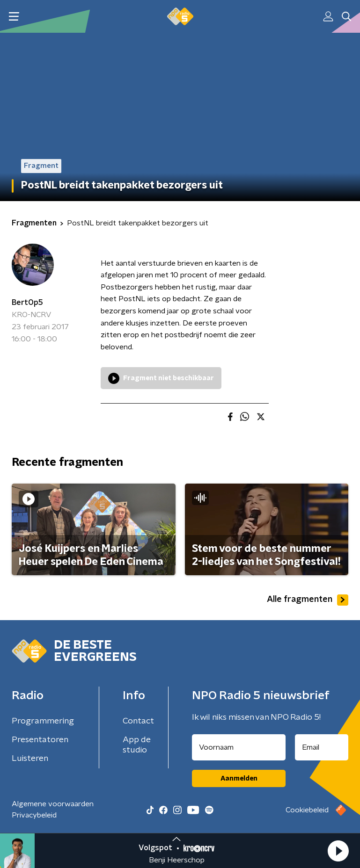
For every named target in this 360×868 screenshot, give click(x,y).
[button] (338, 851)
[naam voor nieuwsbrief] (239, 747)
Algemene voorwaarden (53, 804)
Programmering (43, 721)
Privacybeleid (34, 815)
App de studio (137, 745)
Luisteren (30, 759)
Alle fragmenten (308, 600)
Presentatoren (40, 740)
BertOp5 (27, 303)
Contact (138, 721)
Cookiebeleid (307, 810)
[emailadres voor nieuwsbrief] (322, 747)
